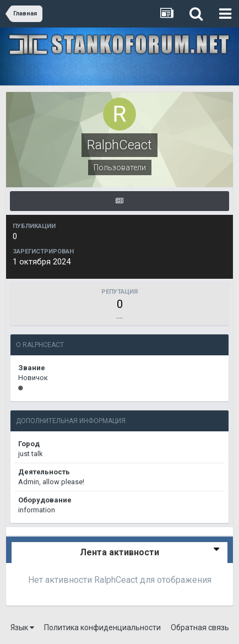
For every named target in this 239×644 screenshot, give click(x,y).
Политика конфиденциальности (102, 627)
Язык (22, 627)
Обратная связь (200, 627)
